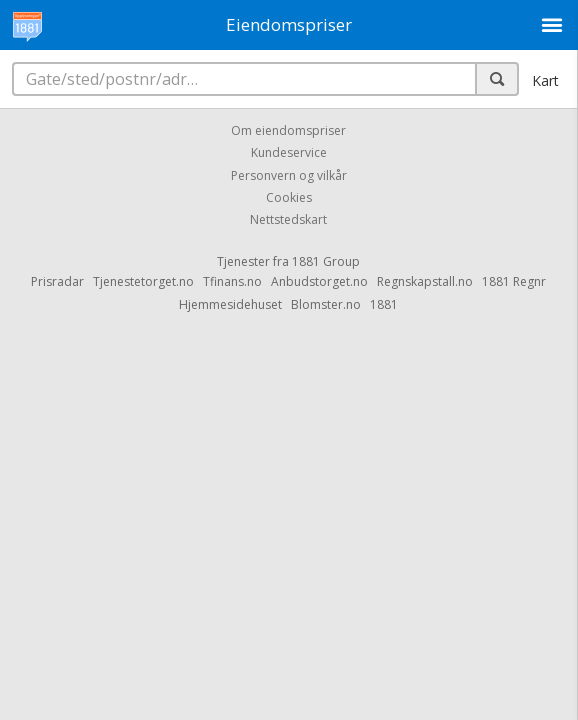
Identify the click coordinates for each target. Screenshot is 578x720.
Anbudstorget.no (319, 281)
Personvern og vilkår (289, 175)
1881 (384, 304)
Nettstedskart (288, 220)
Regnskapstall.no (425, 281)
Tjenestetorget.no (143, 281)
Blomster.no (326, 304)
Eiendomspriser (289, 24)
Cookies (289, 197)
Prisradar (57, 281)
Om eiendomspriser (288, 130)
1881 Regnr (514, 281)
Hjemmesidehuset (230, 304)
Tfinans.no (232, 281)
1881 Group (326, 261)
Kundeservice (289, 153)
